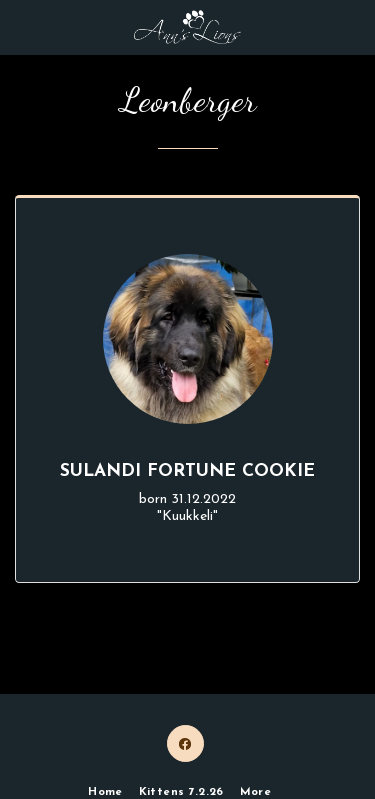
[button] (22, 27)
